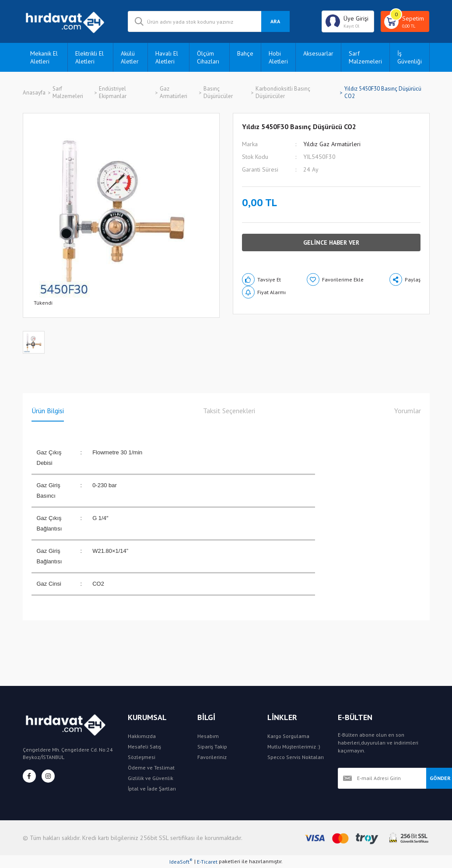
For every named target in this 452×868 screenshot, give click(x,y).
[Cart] (405, 21)
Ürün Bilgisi (48, 411)
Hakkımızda (142, 736)
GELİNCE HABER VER (331, 242)
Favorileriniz (212, 757)
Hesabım (208, 736)
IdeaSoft (181, 861)
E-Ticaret (207, 862)
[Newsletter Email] (382, 778)
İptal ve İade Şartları (152, 789)
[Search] (209, 21)
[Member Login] (348, 21)
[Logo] (69, 21)
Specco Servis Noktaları (296, 757)
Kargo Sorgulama (288, 736)
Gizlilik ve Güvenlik (151, 778)
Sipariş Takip (212, 747)
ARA (275, 21)
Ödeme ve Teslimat (151, 768)
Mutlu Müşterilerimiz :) (294, 747)
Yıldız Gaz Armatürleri (332, 144)
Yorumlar (408, 411)
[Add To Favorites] (335, 279)
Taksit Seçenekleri (229, 411)
